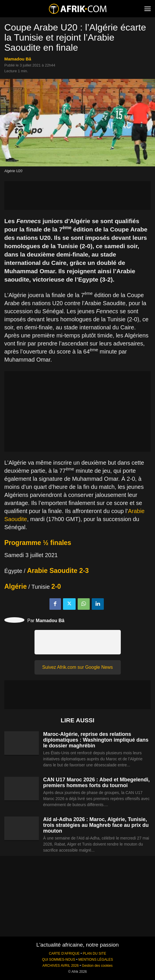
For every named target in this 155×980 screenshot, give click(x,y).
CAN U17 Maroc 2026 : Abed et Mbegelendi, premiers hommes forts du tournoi (96, 783)
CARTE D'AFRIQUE (64, 954)
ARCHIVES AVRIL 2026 (60, 966)
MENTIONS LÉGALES (96, 960)
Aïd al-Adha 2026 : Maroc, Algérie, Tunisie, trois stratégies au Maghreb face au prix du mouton (96, 825)
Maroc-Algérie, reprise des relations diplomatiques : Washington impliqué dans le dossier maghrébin (96, 740)
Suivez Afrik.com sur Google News (77, 667)
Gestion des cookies (97, 966)
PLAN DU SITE (94, 954)
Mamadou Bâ (18, 59)
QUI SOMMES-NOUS (59, 960)
